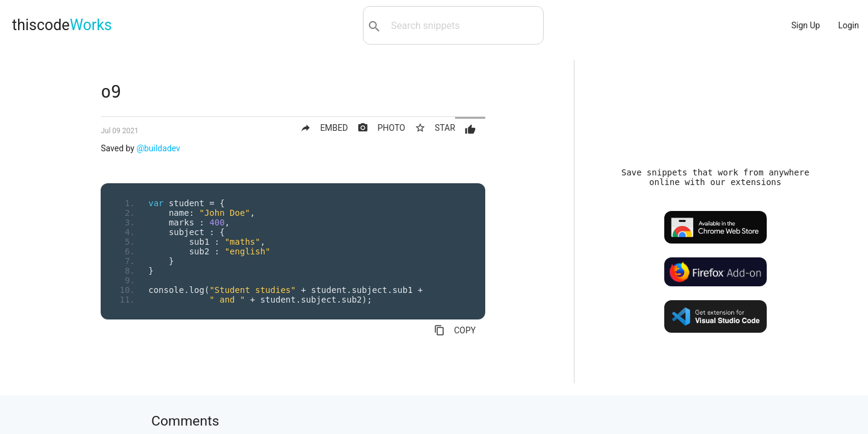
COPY (455, 330)
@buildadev (158, 148)
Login (848, 25)
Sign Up (806, 25)
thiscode (62, 25)
